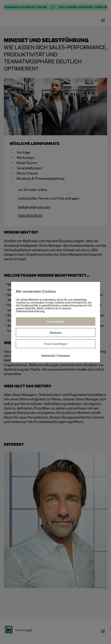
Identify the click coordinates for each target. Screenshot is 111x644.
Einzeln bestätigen (56, 344)
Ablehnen (55, 332)
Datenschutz (48, 355)
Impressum (64, 355)
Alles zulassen (55, 321)
